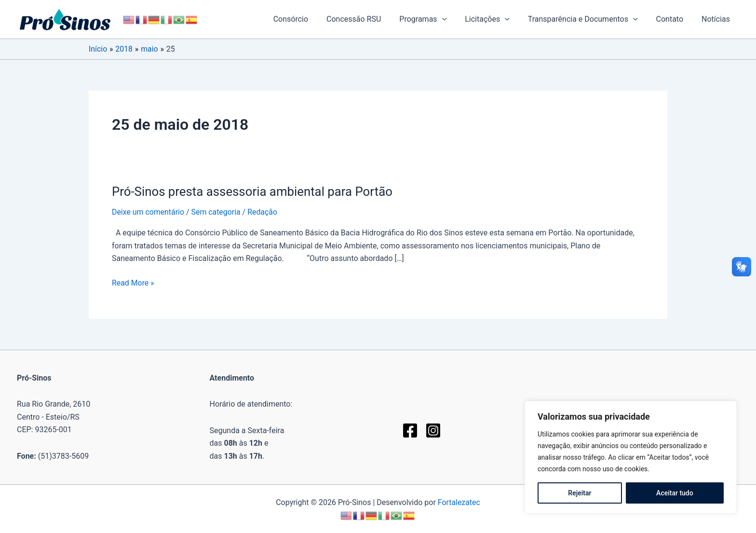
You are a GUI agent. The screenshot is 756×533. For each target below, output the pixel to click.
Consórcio (310, 19)
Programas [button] (436, 19)
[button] (455, 19)
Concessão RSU (370, 19)
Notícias (717, 19)
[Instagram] (433, 430)
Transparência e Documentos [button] (590, 19)
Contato (674, 19)
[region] (631, 457)
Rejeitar (580, 493)
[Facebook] (410, 430)
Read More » (133, 282)
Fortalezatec (459, 502)
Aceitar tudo (675, 493)
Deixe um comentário (148, 212)
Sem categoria (217, 212)
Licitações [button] (497, 19)
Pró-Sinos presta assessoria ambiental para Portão (253, 191)
